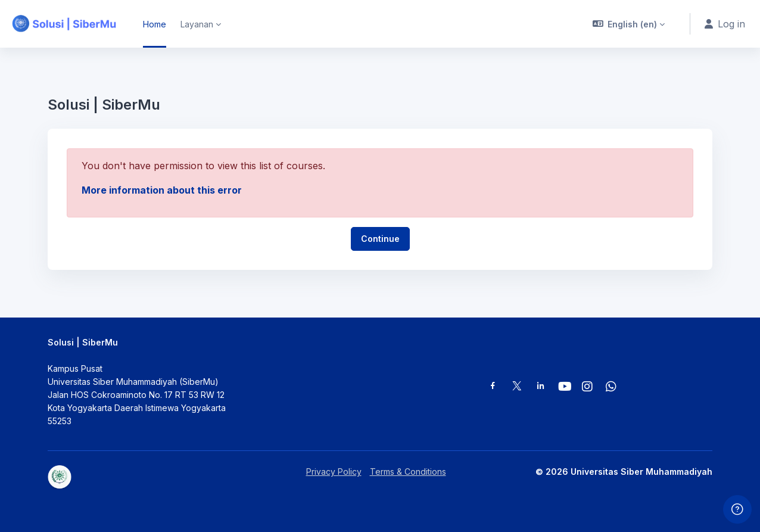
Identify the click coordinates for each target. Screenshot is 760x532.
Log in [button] (725, 24)
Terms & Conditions (408, 472)
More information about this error (162, 190)
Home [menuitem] (155, 24)
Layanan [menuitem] (197, 24)
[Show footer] (737, 509)
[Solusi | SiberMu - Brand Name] (64, 24)
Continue (380, 239)
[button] (629, 24)
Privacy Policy (334, 472)
